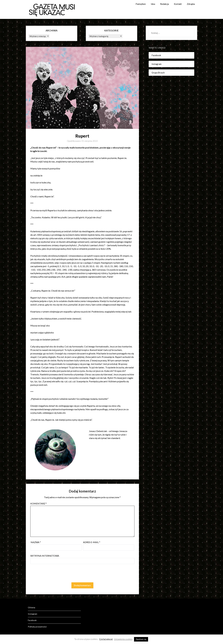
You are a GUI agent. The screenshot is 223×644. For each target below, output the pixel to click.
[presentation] (52, 574)
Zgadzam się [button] (141, 639)
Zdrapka (191, 4)
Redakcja (164, 4)
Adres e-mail (92, 542)
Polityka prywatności (37, 627)
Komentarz (39, 503)
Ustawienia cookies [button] (123, 639)
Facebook (156, 55)
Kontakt (178, 4)
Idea (153, 4)
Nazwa (36, 542)
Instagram (157, 64)
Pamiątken (141, 4)
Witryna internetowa (45, 556)
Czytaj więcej (106, 639)
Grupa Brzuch (158, 73)
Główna (32, 607)
